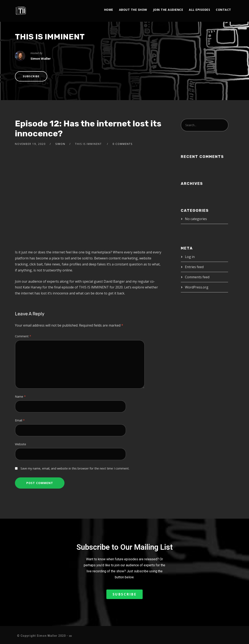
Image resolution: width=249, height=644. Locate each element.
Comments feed (197, 277)
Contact (223, 10)
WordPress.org (197, 287)
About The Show (133, 10)
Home (109, 10)
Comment (23, 336)
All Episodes (199, 10)
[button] (125, 594)
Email (20, 420)
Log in (190, 257)
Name (20, 396)
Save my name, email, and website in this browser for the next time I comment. (75, 468)
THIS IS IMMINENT (50, 37)
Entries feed (194, 267)
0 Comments (123, 144)
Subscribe (31, 76)
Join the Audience (168, 10)
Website (21, 444)
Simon (60, 144)
